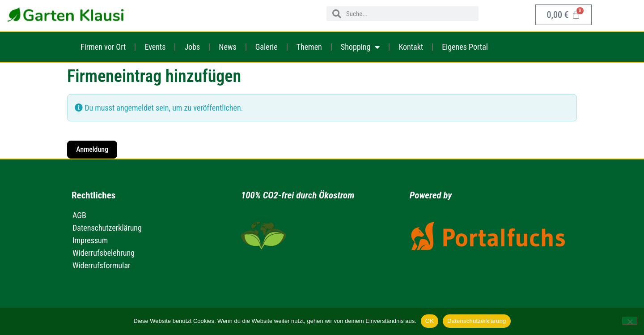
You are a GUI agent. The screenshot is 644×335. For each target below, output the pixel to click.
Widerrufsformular (102, 265)
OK (430, 321)
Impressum (90, 240)
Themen (309, 47)
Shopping (360, 47)
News (228, 47)
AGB (79, 215)
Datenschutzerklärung (107, 228)
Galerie (267, 47)
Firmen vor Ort (103, 47)
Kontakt (411, 47)
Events (155, 47)
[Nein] (630, 321)
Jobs (192, 47)
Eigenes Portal (465, 47)
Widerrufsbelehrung (104, 253)
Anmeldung (92, 149)
